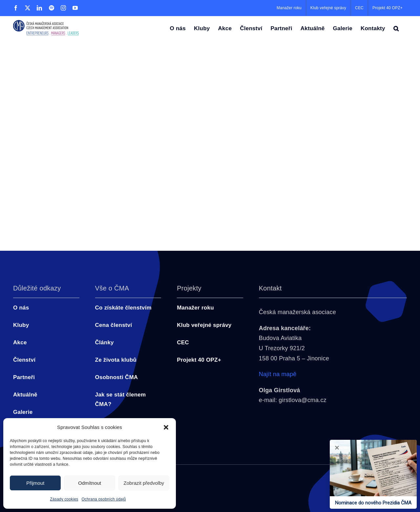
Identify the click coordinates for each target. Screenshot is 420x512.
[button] (166, 427)
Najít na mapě (278, 374)
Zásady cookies (64, 499)
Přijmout (35, 483)
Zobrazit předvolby (144, 483)
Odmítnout (90, 483)
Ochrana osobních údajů (104, 499)
